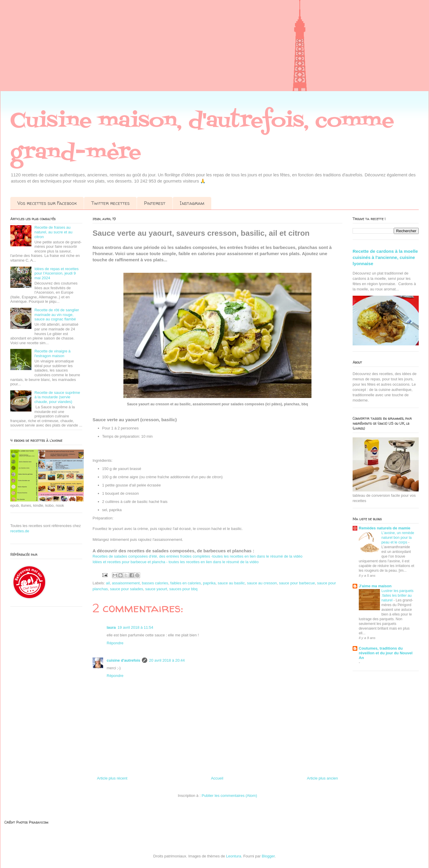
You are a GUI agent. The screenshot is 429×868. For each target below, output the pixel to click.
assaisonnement (126, 583)
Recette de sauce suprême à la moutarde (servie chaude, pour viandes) (57, 397)
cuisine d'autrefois (123, 660)
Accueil (217, 778)
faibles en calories (186, 583)
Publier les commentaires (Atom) (229, 796)
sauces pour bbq (183, 589)
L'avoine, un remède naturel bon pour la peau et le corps (398, 538)
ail (108, 583)
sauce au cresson (262, 583)
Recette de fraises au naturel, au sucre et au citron (53, 232)
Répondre (115, 643)
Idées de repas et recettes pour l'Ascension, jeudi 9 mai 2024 (56, 273)
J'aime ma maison (375, 586)
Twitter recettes (110, 203)
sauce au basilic (231, 583)
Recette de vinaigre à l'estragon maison (52, 353)
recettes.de (20, 531)
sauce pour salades (126, 589)
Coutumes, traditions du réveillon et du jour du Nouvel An (386, 653)
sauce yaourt (156, 589)
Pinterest (155, 203)
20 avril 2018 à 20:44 (167, 660)
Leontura (233, 856)
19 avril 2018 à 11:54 (135, 627)
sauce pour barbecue (297, 583)
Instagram (192, 203)
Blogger (268, 856)
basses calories (155, 583)
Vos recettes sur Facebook (47, 203)
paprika (209, 583)
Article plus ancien (323, 778)
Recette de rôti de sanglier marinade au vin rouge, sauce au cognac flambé (57, 315)
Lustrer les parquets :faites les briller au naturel (397, 596)
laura (111, 627)
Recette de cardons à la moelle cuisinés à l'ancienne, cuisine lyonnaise (385, 257)
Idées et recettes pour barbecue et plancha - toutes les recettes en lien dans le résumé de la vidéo (176, 562)
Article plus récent (112, 778)
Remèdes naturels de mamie (385, 528)
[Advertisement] (176, 50)
